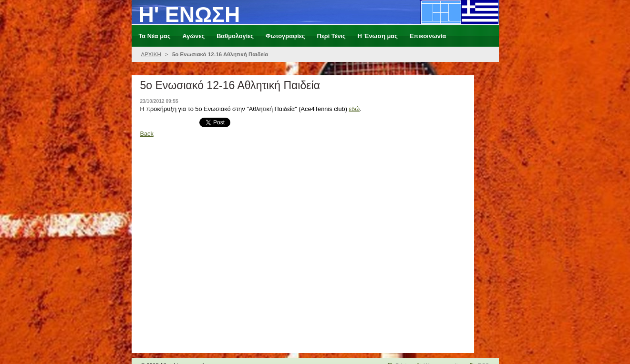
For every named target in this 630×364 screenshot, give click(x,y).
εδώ (355, 109)
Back (146, 134)
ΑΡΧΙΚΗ (151, 54)
